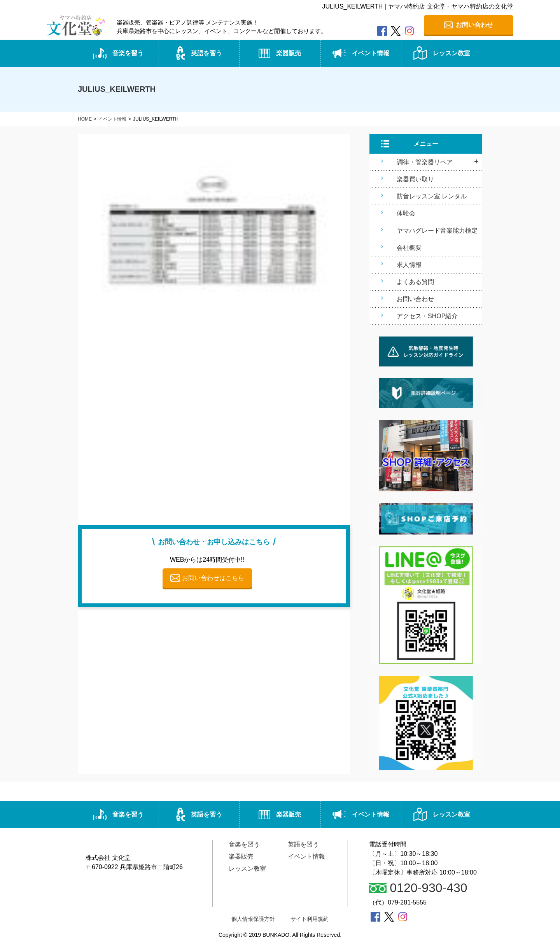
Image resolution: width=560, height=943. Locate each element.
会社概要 (409, 248)
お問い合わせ (415, 299)
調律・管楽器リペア (425, 162)
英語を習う (199, 53)
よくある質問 (415, 282)
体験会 (406, 213)
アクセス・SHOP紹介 (427, 316)
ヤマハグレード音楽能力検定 (437, 230)
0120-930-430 (418, 888)
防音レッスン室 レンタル (432, 196)
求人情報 (409, 265)
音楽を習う (118, 53)
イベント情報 (361, 53)
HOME (85, 119)
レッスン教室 (442, 53)
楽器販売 (280, 53)
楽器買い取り (415, 179)
